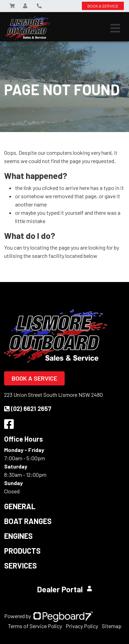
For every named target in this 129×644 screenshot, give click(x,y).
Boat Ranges (28, 521)
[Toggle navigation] (115, 28)
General (20, 506)
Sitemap (112, 626)
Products (22, 551)
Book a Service (34, 378)
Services (20, 565)
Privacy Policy (82, 626)
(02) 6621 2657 (28, 409)
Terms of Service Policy (35, 626)
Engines (18, 536)
